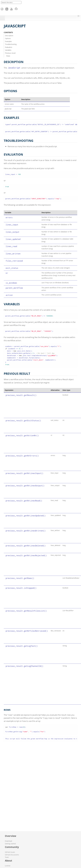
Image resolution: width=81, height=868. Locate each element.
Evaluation (9, 47)
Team (7, 857)
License (8, 866)
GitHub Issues (10, 852)
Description (9, 36)
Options (8, 38)
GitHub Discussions (12, 855)
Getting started (10, 844)
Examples (8, 41)
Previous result (10, 53)
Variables (8, 50)
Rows (8, 56)
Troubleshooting (11, 44)
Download (8, 841)
